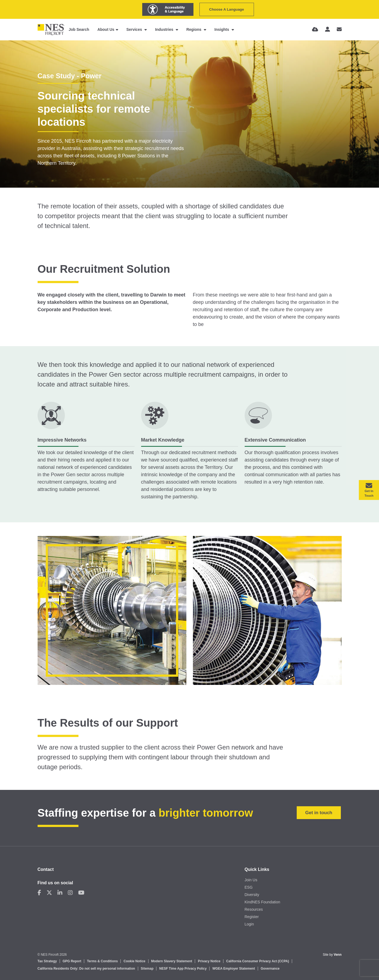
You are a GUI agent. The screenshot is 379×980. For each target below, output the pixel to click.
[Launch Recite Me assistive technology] (168, 9)
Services (135, 29)
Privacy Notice (209, 961)
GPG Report (72, 961)
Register (252, 917)
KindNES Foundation (263, 902)
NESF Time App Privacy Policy (183, 969)
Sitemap (147, 969)
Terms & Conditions (102, 961)
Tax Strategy (47, 961)
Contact (46, 869)
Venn (338, 955)
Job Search (79, 29)
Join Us (251, 880)
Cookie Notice (134, 961)
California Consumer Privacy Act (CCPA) (258, 961)
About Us (106, 29)
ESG (249, 887)
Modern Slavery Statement (172, 961)
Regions (194, 29)
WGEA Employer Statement (234, 969)
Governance (270, 969)
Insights (222, 29)
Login (249, 924)
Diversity (252, 895)
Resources (254, 909)
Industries (165, 29)
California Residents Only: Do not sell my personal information (86, 969)
